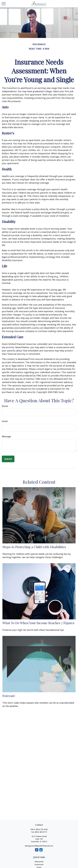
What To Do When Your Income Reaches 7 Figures (38, 623)
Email (5, 421)
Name (5, 406)
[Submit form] (8, 459)
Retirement (39, 862)
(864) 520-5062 (42, 829)
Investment (39, 865)
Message (6, 436)
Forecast (9, 696)
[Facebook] (37, 850)
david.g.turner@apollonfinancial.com (39, 846)
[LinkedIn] (41, 850)
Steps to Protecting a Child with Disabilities (34, 547)
